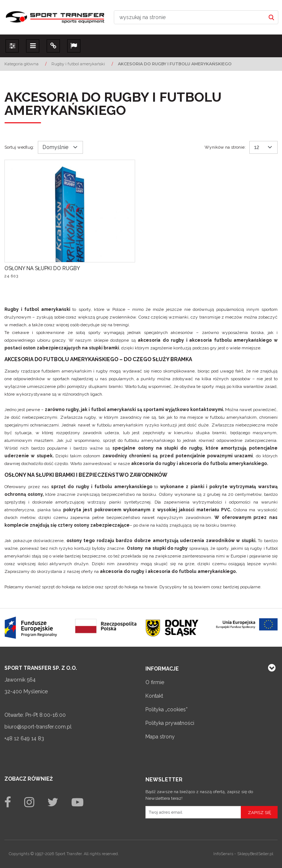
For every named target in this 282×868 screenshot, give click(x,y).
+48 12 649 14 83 (24, 738)
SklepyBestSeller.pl (255, 854)
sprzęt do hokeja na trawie (131, 587)
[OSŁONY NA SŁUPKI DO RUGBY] (42, 268)
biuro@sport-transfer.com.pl (38, 727)
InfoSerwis (223, 854)
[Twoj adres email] (193, 812)
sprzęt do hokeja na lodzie (68, 587)
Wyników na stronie (225, 147)
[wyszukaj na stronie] (190, 17)
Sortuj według (19, 147)
